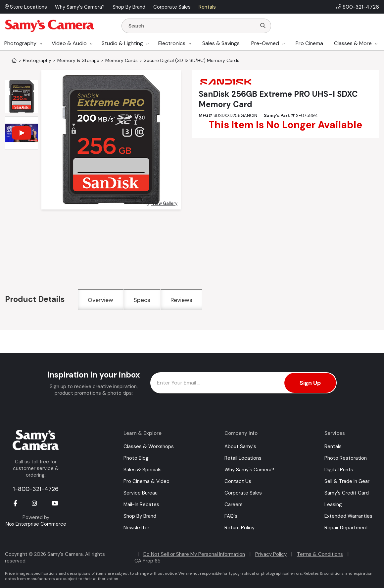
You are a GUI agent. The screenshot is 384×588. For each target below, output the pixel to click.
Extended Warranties (348, 516)
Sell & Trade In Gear (347, 481)
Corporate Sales (243, 493)
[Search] (263, 26)
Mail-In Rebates (141, 504)
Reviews (181, 300)
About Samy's (240, 446)
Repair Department (346, 528)
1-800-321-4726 (36, 489)
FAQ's (231, 516)
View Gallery (162, 203)
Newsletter (136, 528)
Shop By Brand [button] (129, 7)
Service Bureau (141, 493)
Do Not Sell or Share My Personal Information (194, 554)
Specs (142, 300)
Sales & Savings (221, 43)
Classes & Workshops (149, 446)
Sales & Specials (143, 470)
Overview (100, 300)
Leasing (333, 504)
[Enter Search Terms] (192, 26)
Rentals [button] (207, 7)
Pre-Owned (265, 43)
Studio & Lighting (122, 43)
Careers (234, 504)
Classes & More (353, 43)
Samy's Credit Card (347, 493)
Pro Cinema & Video (146, 481)
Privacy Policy (271, 554)
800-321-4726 (361, 7)
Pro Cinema (309, 43)
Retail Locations (243, 458)
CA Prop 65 (147, 561)
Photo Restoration (346, 458)
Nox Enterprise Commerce (36, 524)
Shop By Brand (140, 516)
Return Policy (240, 528)
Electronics (172, 43)
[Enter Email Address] (243, 383)
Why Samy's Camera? (249, 470)
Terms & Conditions (320, 554)
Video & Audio (69, 43)
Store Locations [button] (26, 7)
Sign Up (310, 383)
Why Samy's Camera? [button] (80, 7)
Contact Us (238, 481)
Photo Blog (136, 458)
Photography (20, 43)
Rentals (333, 446)
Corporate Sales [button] (172, 7)
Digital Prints (339, 470)
